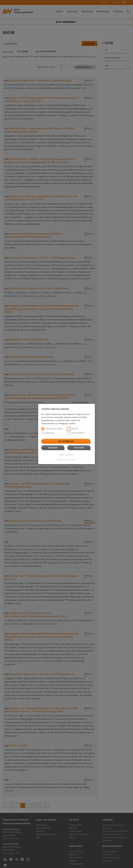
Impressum (61, 460)
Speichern (79, 448)
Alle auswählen (66, 441)
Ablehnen (53, 448)
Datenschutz (72, 460)
